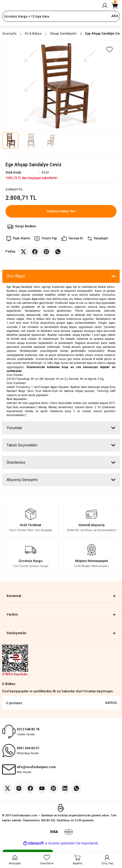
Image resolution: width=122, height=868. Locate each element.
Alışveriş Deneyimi (22, 480)
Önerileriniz (16, 462)
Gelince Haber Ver (61, 211)
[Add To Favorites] (109, 50)
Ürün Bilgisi (16, 276)
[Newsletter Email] (61, 703)
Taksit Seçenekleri (22, 445)
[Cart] (115, 6)
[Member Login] (105, 6)
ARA (115, 16)
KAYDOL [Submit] (111, 703)
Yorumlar (14, 428)
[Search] (61, 16)
